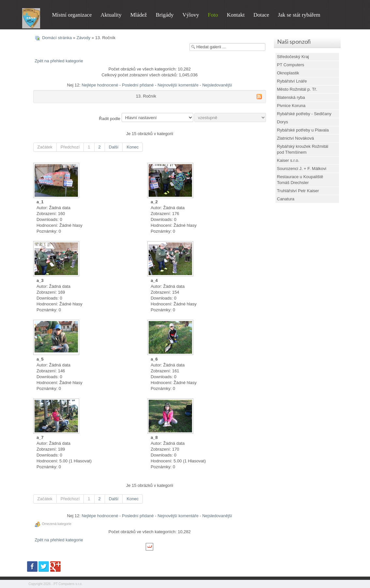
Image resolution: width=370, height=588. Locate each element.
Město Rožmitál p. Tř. (297, 89)
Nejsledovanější (217, 85)
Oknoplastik (288, 73)
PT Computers (291, 65)
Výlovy (191, 15)
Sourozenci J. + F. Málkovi (302, 169)
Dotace (261, 15)
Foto (213, 15)
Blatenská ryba (291, 97)
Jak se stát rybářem (299, 15)
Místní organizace (72, 15)
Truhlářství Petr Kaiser (298, 191)
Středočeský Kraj (293, 57)
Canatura (286, 199)
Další (114, 147)
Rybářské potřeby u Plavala (303, 130)
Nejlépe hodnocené (100, 85)
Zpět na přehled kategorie (59, 61)
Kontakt (236, 15)
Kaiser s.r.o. (288, 160)
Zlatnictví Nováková (296, 138)
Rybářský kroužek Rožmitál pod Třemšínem (303, 149)
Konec (133, 147)
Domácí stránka (57, 38)
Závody (84, 38)
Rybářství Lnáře (292, 81)
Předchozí (70, 147)
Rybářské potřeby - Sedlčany (304, 114)
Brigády (165, 15)
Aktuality (111, 15)
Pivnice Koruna (291, 106)
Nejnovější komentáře (178, 85)
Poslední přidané (138, 85)
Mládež (139, 15)
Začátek (45, 147)
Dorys (283, 122)
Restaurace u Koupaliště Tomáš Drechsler (300, 180)
